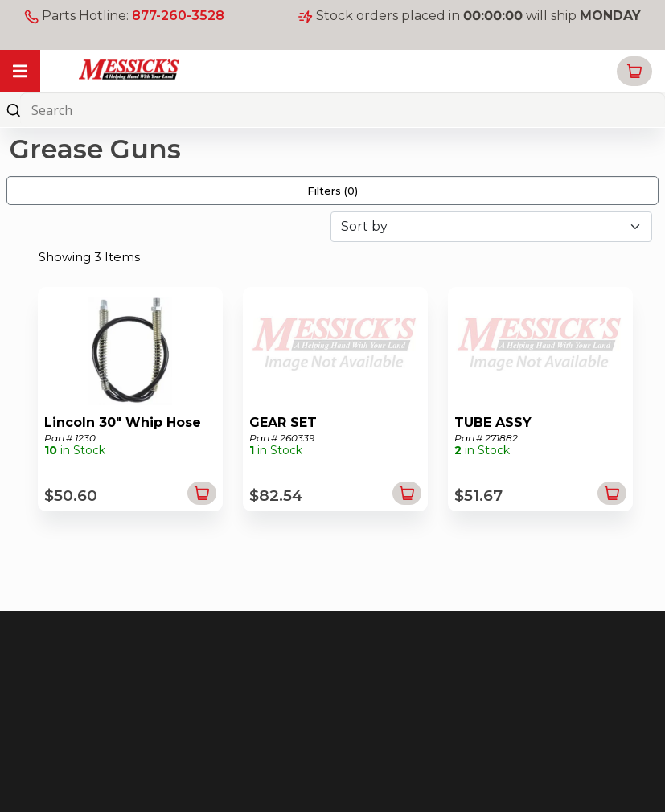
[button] (634, 71)
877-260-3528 (178, 16)
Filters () (332, 191)
